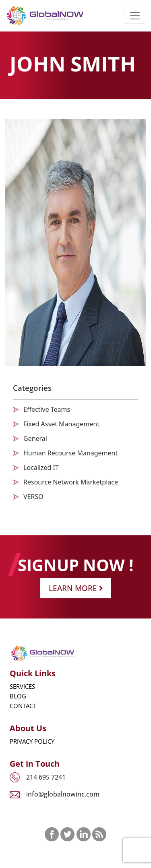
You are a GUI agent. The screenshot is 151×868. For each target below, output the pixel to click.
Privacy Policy (32, 741)
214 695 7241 (46, 777)
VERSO (33, 497)
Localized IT (41, 468)
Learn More (76, 588)
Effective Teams (47, 409)
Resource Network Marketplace (71, 482)
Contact (23, 706)
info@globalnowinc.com (63, 794)
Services (22, 686)
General (35, 438)
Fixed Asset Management (61, 424)
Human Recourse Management (70, 453)
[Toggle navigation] (135, 16)
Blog (18, 696)
